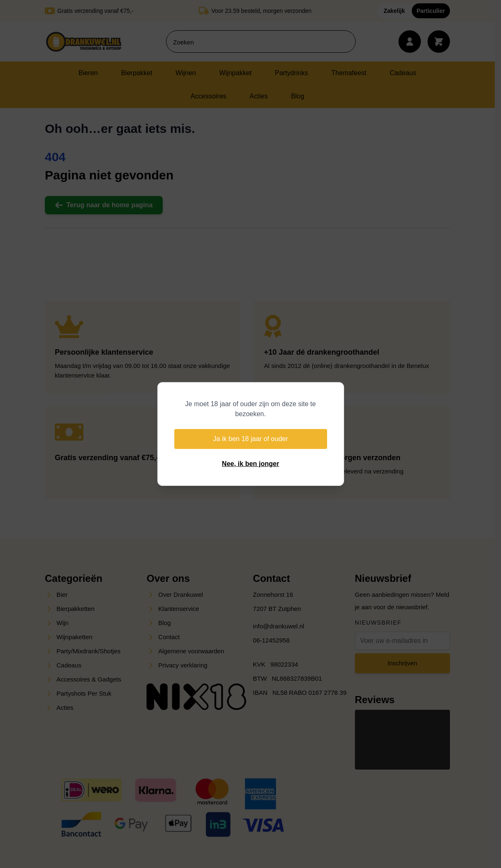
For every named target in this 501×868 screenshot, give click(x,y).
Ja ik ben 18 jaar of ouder (250, 439)
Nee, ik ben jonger (251, 464)
